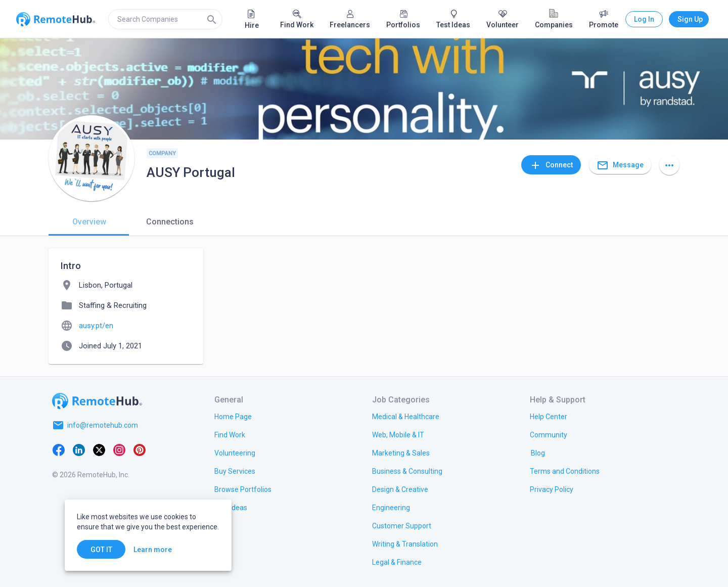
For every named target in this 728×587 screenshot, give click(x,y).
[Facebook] (59, 449)
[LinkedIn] (79, 449)
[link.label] (549, 416)
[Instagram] (119, 449)
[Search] (212, 19)
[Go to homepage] (97, 401)
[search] (165, 19)
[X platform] (99, 449)
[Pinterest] (140, 449)
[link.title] (233, 416)
